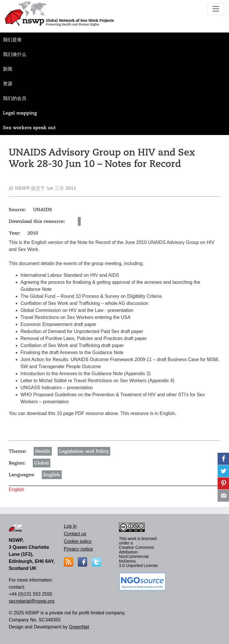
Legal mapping (20, 113)
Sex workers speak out (29, 128)
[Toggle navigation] (216, 9)
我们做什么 (15, 54)
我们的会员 (15, 98)
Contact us (75, 534)
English (52, 475)
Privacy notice (78, 549)
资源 (8, 84)
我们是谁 (12, 40)
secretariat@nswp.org (32, 601)
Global (42, 463)
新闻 (8, 69)
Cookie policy (78, 541)
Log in (70, 526)
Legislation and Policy (84, 451)
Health (43, 451)
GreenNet (79, 627)
